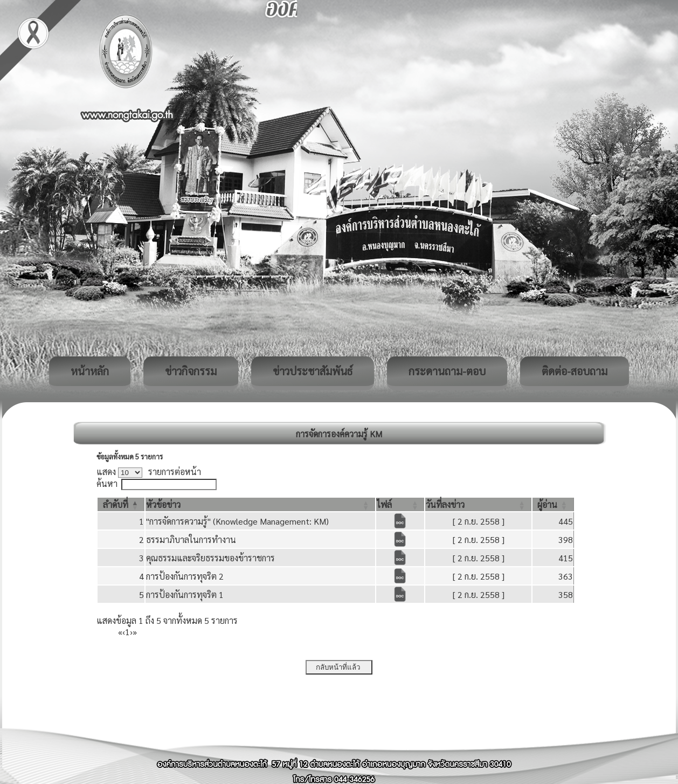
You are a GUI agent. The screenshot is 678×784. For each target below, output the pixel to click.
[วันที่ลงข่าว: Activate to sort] (478, 504)
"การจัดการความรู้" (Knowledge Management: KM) (237, 521)
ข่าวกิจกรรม (191, 371)
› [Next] (131, 632)
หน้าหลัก (90, 371)
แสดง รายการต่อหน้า (149, 472)
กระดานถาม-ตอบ (447, 371)
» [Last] (135, 632)
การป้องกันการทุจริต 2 (185, 576)
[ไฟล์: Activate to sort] (400, 504)
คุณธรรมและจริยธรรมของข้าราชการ (210, 558)
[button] (116, 504)
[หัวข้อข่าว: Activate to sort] (260, 504)
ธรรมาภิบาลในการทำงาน (191, 539)
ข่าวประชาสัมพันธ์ (313, 371)
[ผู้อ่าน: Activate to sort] (553, 504)
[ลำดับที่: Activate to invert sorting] (121, 504)
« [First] (120, 632)
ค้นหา (107, 483)
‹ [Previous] (124, 632)
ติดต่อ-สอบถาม (575, 371)
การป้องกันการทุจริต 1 (185, 594)
